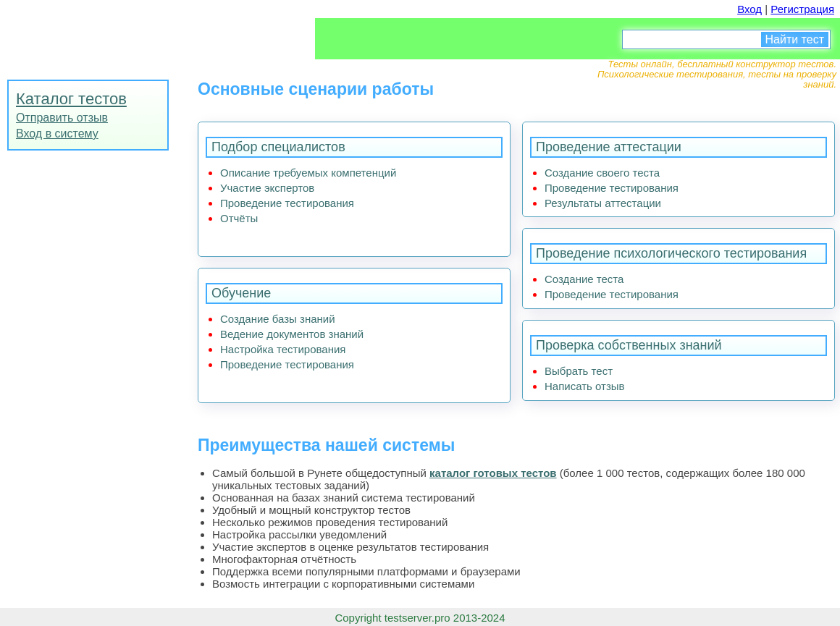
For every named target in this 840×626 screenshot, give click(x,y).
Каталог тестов (71, 99)
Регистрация (802, 9)
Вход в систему (57, 134)
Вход (749, 9)
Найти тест (795, 39)
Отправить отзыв (62, 118)
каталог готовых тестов (493, 473)
